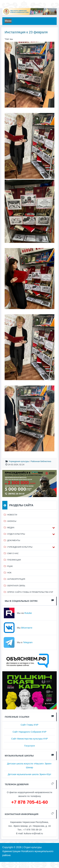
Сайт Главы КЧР (29, 725)
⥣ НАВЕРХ (47, 857)
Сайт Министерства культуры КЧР (30, 739)
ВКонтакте (27, 628)
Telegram (28, 642)
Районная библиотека (41, 461)
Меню (8, 21)
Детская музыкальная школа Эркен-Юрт (30, 774)
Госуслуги (30, 746)
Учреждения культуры (19, 461)
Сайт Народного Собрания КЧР (29, 732)
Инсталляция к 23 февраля (26, 32)
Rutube (28, 613)
